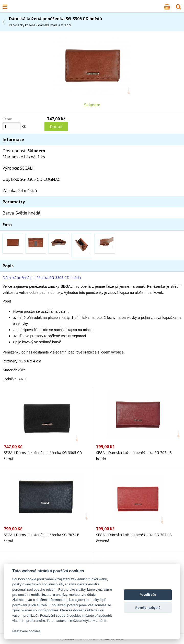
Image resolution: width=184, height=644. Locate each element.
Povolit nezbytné (148, 608)
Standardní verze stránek (77, 639)
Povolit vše (148, 595)
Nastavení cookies (112, 639)
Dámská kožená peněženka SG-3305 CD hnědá (55, 22)
